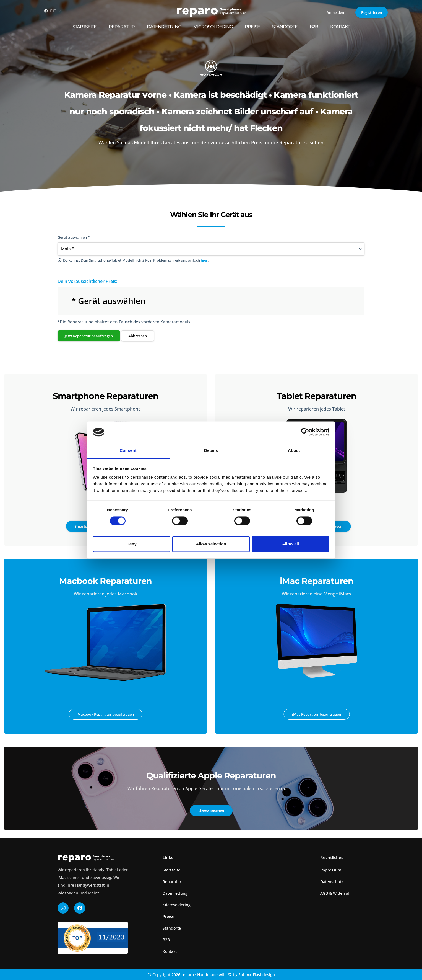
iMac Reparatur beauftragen (316, 714)
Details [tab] (211, 450)
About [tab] (294, 450)
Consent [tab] (128, 450)
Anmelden (335, 12)
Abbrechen (138, 336)
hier (204, 260)
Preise (252, 27)
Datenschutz (332, 882)
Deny (131, 544)
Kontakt (340, 27)
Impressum (331, 870)
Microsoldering (213, 27)
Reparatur (122, 27)
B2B (314, 27)
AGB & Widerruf (335, 893)
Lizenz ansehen (211, 811)
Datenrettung (164, 27)
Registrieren (372, 12)
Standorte (285, 27)
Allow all (291, 544)
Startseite (84, 27)
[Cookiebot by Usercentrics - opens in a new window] (305, 432)
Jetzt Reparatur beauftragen (89, 336)
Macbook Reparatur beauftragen (106, 714)
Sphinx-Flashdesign (257, 975)
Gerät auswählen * (74, 237)
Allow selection (211, 544)
